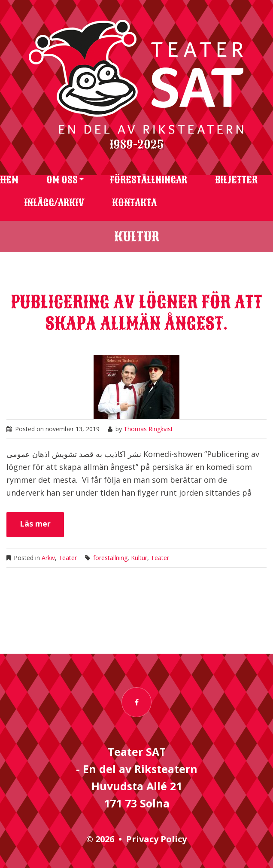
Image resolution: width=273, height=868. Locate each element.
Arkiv (48, 558)
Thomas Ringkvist (148, 429)
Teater (68, 558)
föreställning (110, 558)
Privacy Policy (156, 839)
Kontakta (134, 203)
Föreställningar (149, 180)
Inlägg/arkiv (54, 203)
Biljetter (236, 180)
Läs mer (35, 524)
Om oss (62, 180)
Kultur (139, 558)
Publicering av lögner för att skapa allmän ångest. (136, 313)
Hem (9, 180)
